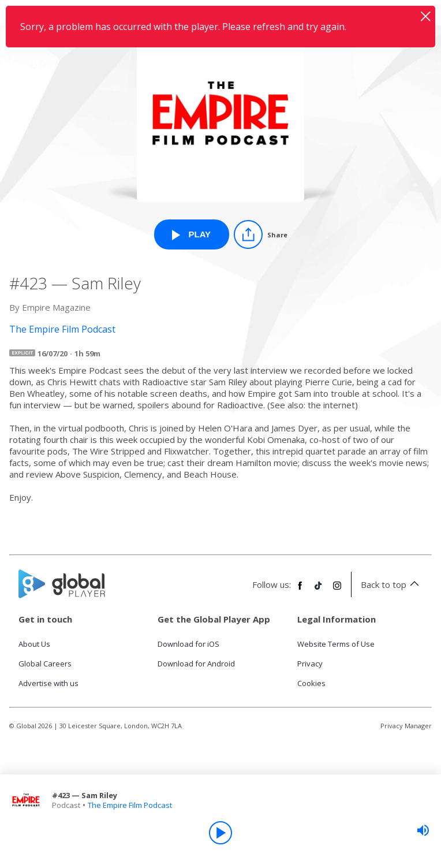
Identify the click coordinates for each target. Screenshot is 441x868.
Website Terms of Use (336, 644)
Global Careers (45, 664)
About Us (34, 644)
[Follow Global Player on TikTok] (319, 590)
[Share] (261, 234)
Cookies (311, 683)
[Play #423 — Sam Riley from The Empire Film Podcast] (192, 234)
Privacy (310, 664)
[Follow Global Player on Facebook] (300, 590)
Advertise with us (48, 683)
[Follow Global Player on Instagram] (337, 590)
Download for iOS (188, 644)
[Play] (220, 833)
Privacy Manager (406, 726)
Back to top (392, 584)
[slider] (423, 830)
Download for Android (196, 664)
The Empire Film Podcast (130, 805)
